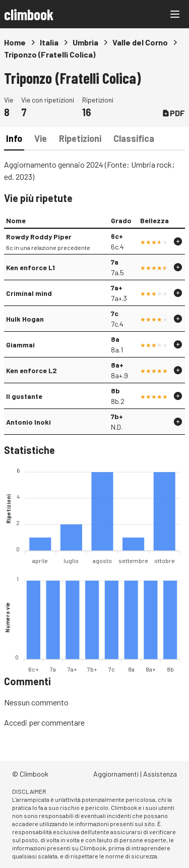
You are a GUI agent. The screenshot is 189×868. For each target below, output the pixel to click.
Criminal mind (29, 293)
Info (14, 138)
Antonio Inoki (28, 422)
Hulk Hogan (25, 319)
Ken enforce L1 (30, 267)
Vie (41, 138)
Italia (49, 42)
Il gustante (24, 396)
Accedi (16, 722)
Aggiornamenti (116, 774)
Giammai (20, 345)
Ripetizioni (80, 138)
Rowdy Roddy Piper (39, 237)
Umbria (85, 42)
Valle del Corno (140, 42)
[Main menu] (175, 14)
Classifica (134, 138)
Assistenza (160, 774)
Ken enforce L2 (31, 370)
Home (15, 42)
